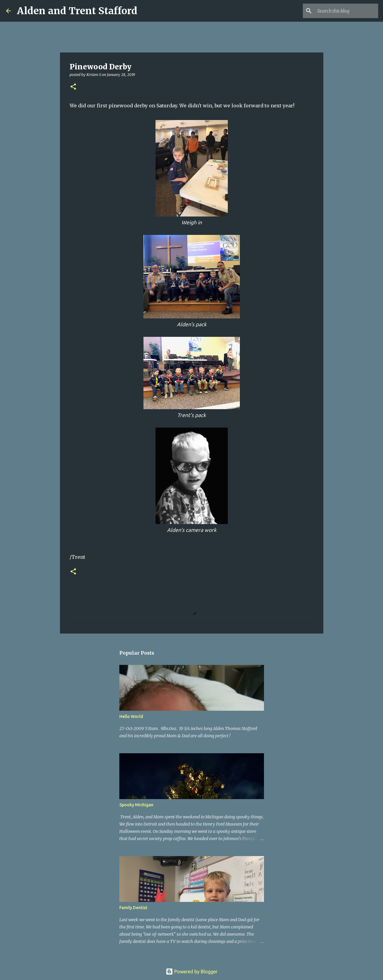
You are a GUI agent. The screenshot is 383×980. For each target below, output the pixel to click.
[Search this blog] (347, 11)
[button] (73, 87)
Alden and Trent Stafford (77, 11)
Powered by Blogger (192, 972)
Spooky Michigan (136, 805)
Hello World (131, 716)
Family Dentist (133, 908)
